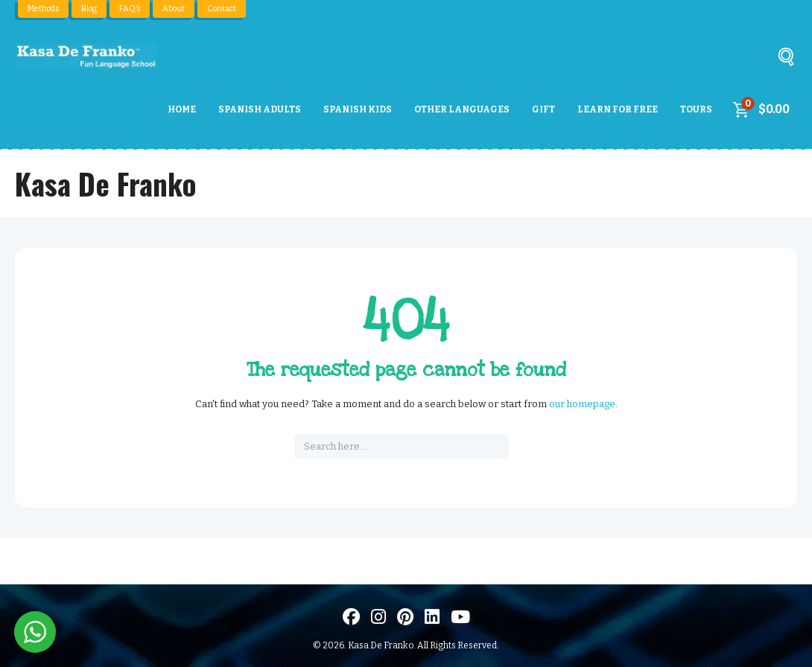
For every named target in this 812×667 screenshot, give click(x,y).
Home (182, 109)
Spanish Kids (358, 109)
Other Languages (462, 109)
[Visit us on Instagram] (378, 617)
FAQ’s (130, 9)
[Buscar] (786, 60)
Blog (89, 9)
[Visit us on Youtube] (460, 617)
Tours (696, 109)
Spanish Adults (260, 109)
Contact (222, 9)
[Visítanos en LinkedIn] (432, 617)
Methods (43, 9)
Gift (543, 109)
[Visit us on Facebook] (351, 617)
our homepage (582, 404)
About (174, 9)
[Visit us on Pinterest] (405, 617)
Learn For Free (618, 109)
